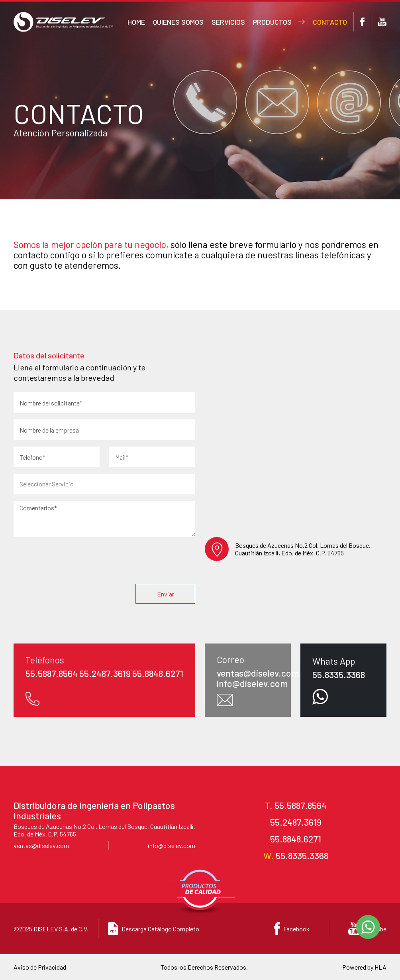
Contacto (330, 22)
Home (136, 22)
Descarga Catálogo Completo (154, 929)
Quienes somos (178, 22)
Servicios (228, 22)
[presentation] (135, 562)
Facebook (292, 929)
